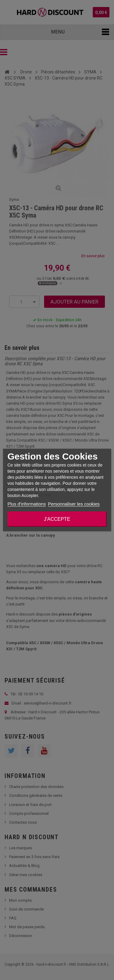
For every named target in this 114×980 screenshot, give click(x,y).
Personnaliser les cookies (74, 504)
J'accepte (57, 519)
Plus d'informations (26, 504)
